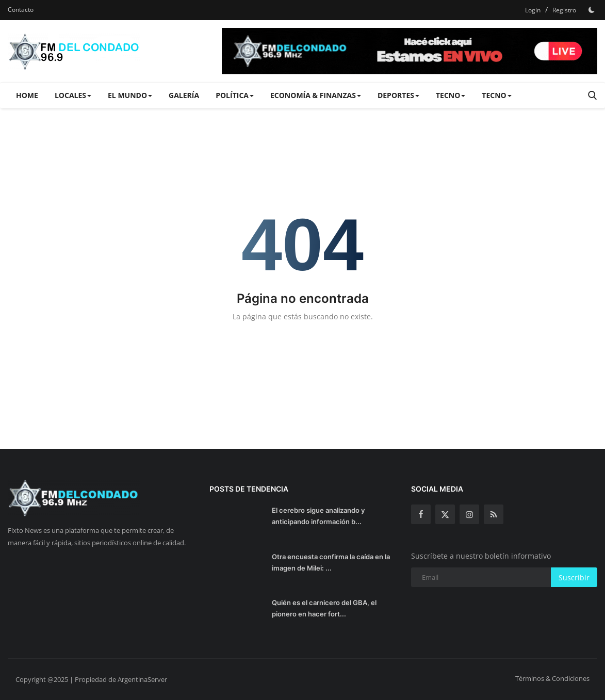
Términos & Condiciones (552, 678)
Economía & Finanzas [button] (316, 95)
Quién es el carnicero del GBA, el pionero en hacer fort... (324, 608)
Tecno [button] (451, 95)
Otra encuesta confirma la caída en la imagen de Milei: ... (331, 562)
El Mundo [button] (130, 95)
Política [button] (235, 95)
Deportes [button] (398, 95)
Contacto (21, 10)
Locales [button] (73, 95)
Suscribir (574, 577)
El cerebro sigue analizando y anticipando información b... (318, 516)
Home (27, 95)
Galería (184, 95)
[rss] (494, 514)
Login (533, 10)
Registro (564, 10)
